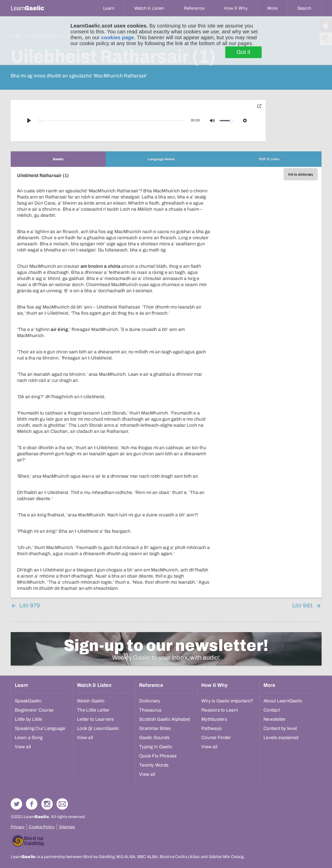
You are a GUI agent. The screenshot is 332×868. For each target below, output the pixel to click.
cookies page (118, 37)
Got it (243, 52)
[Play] (29, 121)
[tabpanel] (166, 382)
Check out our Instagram (47, 804)
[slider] (111, 121)
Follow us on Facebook (32, 804)
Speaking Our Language (40, 728)
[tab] (58, 159)
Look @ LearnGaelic (98, 728)
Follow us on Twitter (16, 804)
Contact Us (62, 804)
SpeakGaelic (28, 701)
